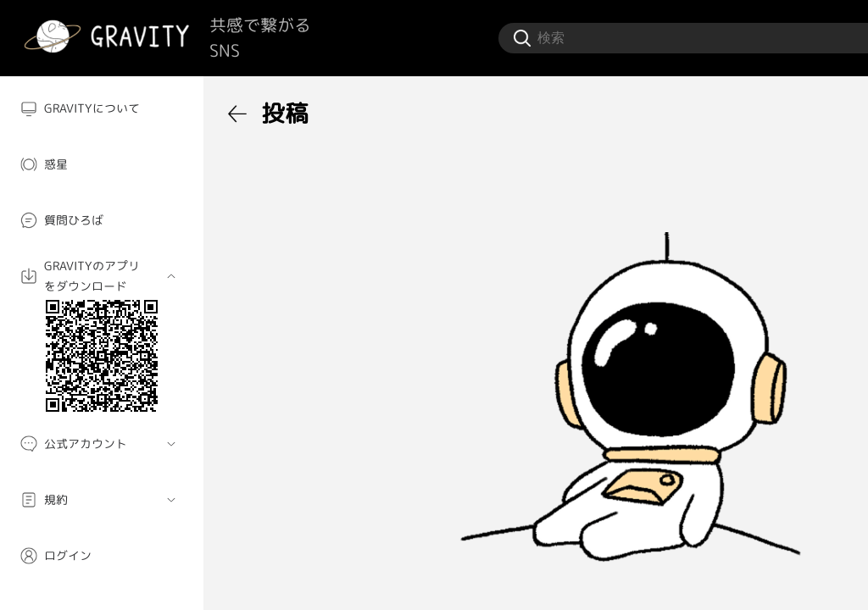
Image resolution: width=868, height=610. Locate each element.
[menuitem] (102, 108)
